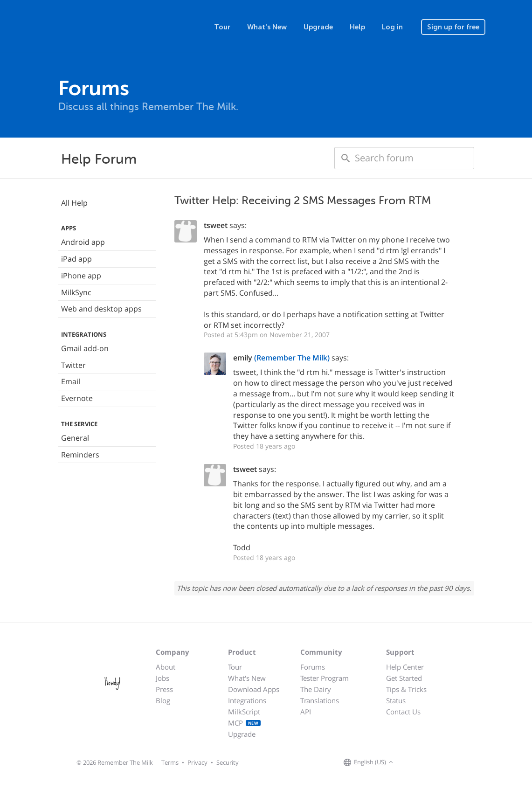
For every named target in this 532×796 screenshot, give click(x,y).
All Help (74, 203)
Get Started (404, 678)
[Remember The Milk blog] (434, 762)
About (166, 667)
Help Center (405, 667)
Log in (392, 27)
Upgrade (318, 27)
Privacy (197, 762)
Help (357, 27)
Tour (222, 27)
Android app (83, 242)
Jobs (162, 678)
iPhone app (81, 276)
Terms (170, 762)
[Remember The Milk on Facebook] (409, 762)
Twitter (73, 365)
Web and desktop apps (101, 309)
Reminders (80, 455)
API (306, 712)
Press (164, 689)
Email (71, 381)
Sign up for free (453, 27)
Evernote (77, 398)
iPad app (76, 259)
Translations (320, 700)
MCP (245, 723)
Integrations (247, 700)
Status (396, 700)
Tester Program (325, 678)
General (75, 438)
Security (228, 762)
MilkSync (76, 292)
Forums (313, 667)
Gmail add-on (85, 348)
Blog (163, 700)
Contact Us (403, 712)
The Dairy (316, 689)
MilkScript (244, 712)
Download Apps (254, 689)
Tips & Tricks (406, 689)
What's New (267, 27)
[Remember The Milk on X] (422, 762)
